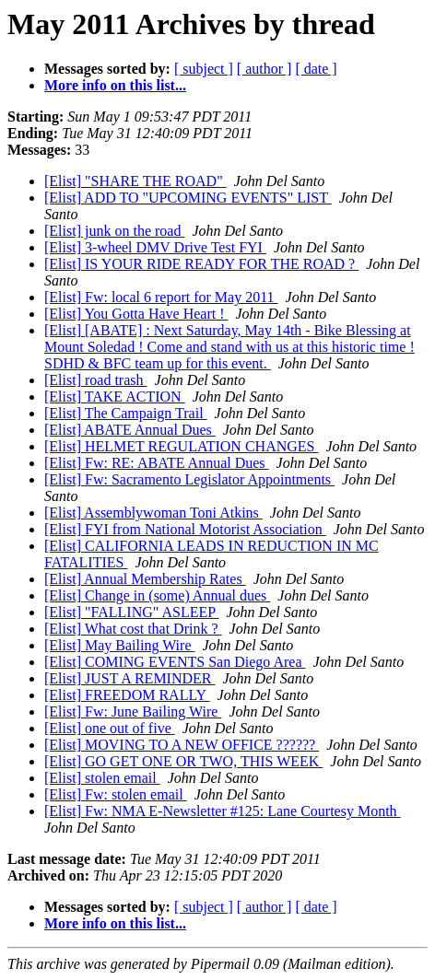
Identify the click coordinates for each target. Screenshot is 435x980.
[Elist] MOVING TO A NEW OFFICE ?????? (182, 745)
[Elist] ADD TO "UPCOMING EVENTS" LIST (188, 198)
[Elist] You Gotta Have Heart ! (136, 314)
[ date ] (316, 69)
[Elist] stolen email (102, 778)
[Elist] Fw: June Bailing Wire (133, 712)
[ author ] (265, 69)
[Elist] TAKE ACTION (115, 397)
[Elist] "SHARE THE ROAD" (135, 181)
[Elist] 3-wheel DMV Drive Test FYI (155, 247)
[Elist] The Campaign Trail (126, 413)
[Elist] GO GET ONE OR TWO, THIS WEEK (183, 761)
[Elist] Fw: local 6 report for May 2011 (161, 297)
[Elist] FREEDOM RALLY (127, 695)
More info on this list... (115, 85)
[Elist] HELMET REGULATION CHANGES (181, 446)
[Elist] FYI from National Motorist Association (185, 529)
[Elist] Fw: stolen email (116, 794)
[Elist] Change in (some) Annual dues (157, 595)
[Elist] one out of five (110, 728)
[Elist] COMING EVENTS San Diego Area (175, 662)
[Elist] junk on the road (114, 231)
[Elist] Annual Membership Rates (145, 579)
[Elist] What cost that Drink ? (133, 629)
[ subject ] (204, 69)
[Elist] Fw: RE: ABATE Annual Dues (157, 463)
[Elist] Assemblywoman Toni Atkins (153, 513)
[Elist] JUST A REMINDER (130, 678)
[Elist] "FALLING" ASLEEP (132, 612)
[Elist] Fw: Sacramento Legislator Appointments (189, 479)
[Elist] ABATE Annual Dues (130, 430)
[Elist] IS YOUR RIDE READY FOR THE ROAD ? (201, 264)
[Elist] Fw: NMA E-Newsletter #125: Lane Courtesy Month (223, 811)
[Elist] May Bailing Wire (119, 645)
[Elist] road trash (96, 380)
